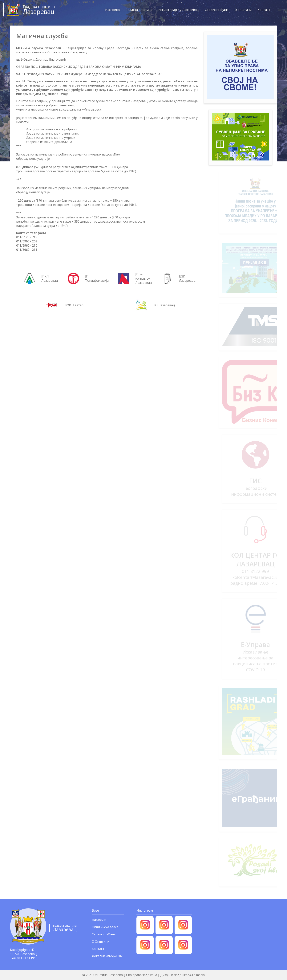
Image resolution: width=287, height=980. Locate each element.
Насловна (110, 10)
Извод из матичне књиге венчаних (52, 133)
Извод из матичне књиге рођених (51, 129)
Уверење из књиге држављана (49, 142)
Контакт (261, 10)
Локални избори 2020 (108, 956)
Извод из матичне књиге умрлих (50, 138)
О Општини (101, 942)
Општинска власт (105, 927)
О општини (240, 10)
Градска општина (136, 10)
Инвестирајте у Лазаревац (176, 10)
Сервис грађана (214, 10)
